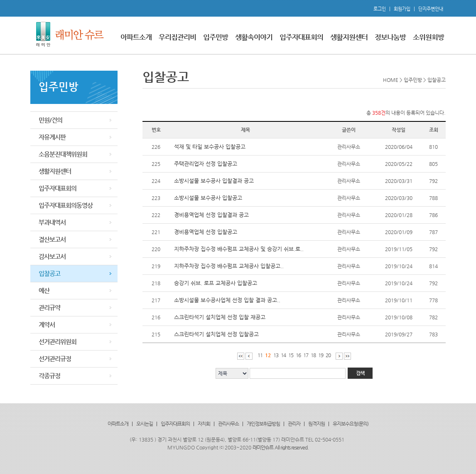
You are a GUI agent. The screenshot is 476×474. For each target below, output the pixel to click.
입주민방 (216, 37)
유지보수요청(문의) (351, 424)
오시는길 (145, 424)
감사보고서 (52, 256)
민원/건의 (50, 120)
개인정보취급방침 (263, 424)
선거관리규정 (55, 359)
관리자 (294, 424)
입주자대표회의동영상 (66, 205)
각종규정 (49, 376)
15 (291, 355)
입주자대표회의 (301, 37)
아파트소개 (136, 37)
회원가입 (402, 9)
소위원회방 (428, 37)
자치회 (204, 424)
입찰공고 (49, 273)
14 (283, 355)
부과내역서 (52, 222)
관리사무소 (228, 424)
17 (306, 355)
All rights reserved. (292, 447)
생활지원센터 (349, 37)
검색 (360, 373)
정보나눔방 (390, 37)
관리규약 (49, 307)
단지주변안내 (431, 9)
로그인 (380, 9)
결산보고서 (52, 239)
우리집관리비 (177, 37)
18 (313, 355)
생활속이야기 (254, 37)
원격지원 (317, 424)
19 (321, 355)
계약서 (47, 325)
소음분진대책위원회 (63, 154)
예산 (44, 290)
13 (276, 355)
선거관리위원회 (58, 342)
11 (260, 355)
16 (298, 355)
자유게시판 (52, 137)
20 (328, 355)
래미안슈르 (263, 447)
